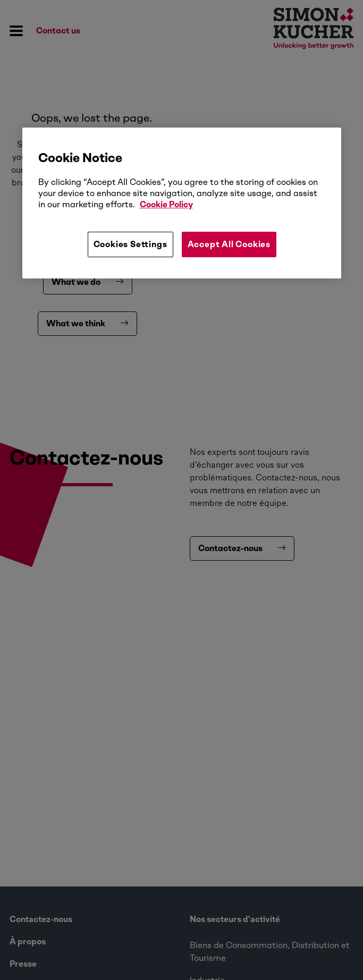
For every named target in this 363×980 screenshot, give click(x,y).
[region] (182, 203)
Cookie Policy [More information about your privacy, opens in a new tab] (166, 204)
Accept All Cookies (229, 244)
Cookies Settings (130, 244)
